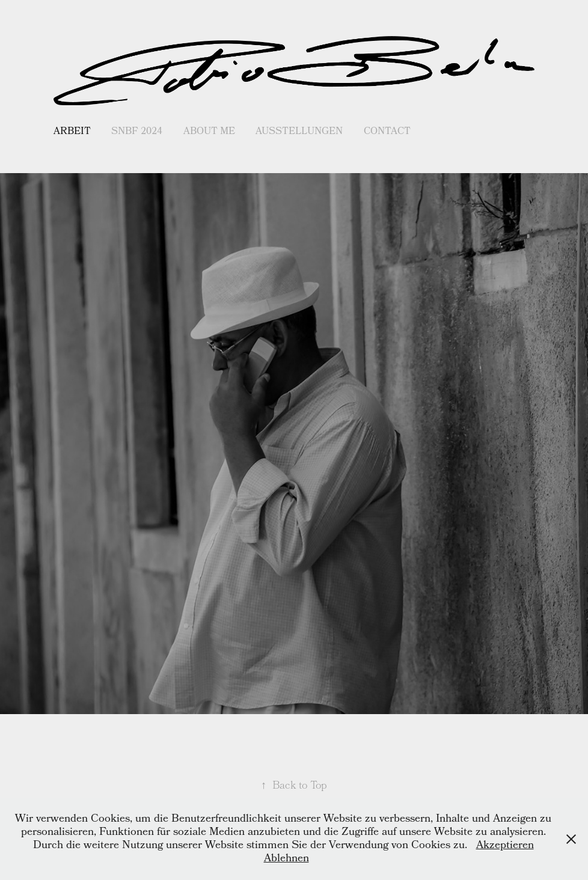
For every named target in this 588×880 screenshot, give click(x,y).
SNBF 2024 (137, 132)
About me (209, 132)
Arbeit (72, 132)
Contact (387, 132)
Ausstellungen (299, 132)
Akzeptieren (505, 846)
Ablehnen (286, 859)
